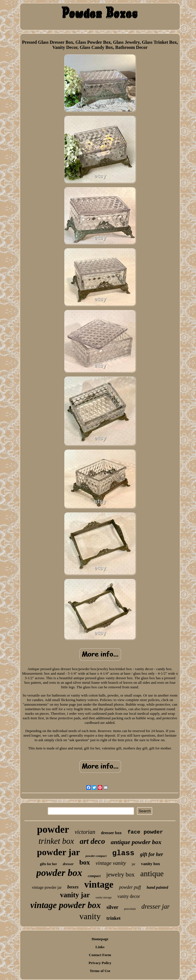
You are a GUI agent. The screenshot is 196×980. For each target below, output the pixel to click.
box (85, 862)
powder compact (96, 856)
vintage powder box (66, 905)
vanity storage (104, 897)
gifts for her (49, 864)
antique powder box (136, 842)
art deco (92, 841)
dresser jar (156, 907)
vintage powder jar (47, 887)
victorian (85, 832)
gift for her (152, 854)
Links (100, 947)
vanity (90, 916)
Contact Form (100, 955)
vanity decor (129, 896)
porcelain (130, 909)
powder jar (58, 852)
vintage (99, 884)
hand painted (157, 887)
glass (123, 853)
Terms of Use (100, 971)
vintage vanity (111, 863)
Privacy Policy (100, 963)
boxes (73, 887)
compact (94, 876)
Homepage (100, 939)
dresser (68, 864)
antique (152, 874)
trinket (113, 918)
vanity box (150, 864)
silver (112, 907)
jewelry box (120, 875)
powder (53, 829)
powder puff (130, 887)
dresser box (111, 833)
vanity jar (75, 895)
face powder (145, 832)
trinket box (56, 841)
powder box (59, 873)
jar (134, 864)
